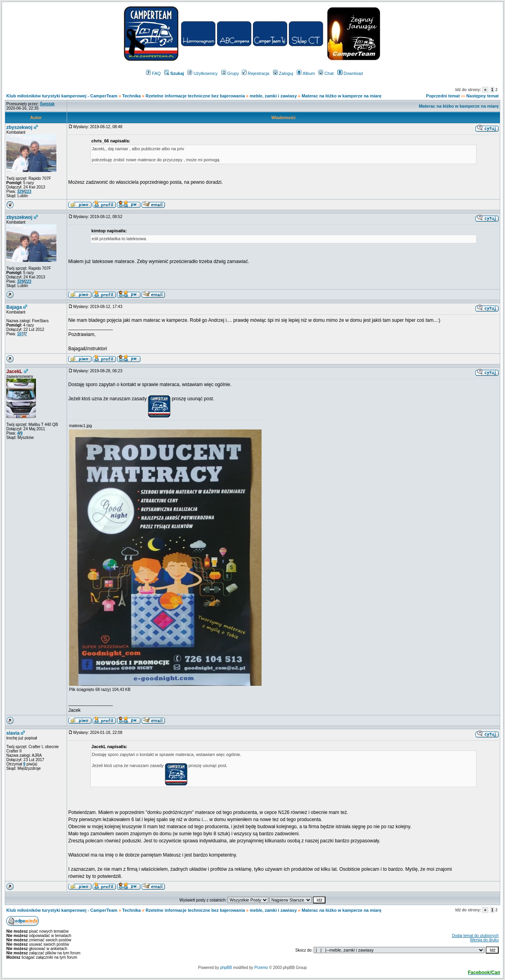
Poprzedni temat (443, 96)
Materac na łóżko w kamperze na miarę (342, 96)
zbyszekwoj (19, 127)
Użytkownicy (202, 73)
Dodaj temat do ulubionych (475, 936)
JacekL (14, 371)
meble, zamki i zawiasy (273, 96)
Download (350, 73)
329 (20, 191)
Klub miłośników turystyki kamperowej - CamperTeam (62, 96)
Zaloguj (283, 73)
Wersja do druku (484, 940)
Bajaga (14, 307)
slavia (13, 733)
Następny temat (483, 96)
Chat (326, 73)
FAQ (153, 73)
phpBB (226, 968)
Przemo (261, 968)
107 (20, 334)
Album (306, 73)
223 (28, 191)
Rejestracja (256, 73)
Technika (132, 96)
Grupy (230, 73)
